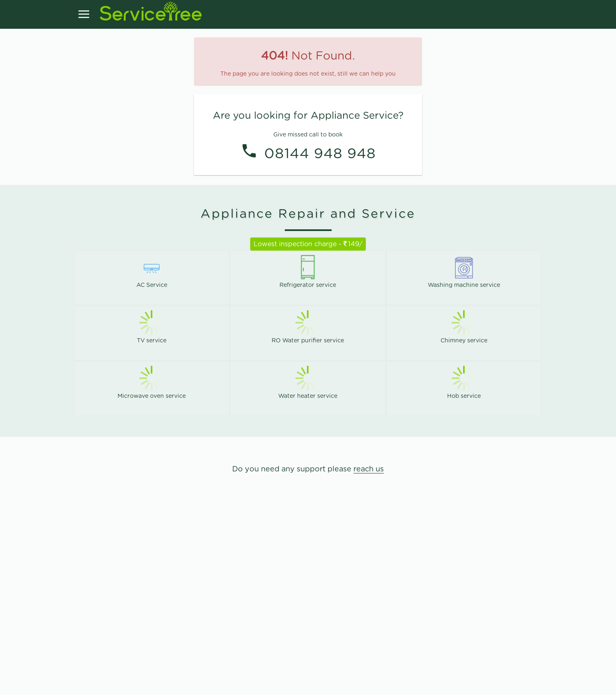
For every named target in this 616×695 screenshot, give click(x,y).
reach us (369, 469)
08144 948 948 (320, 153)
